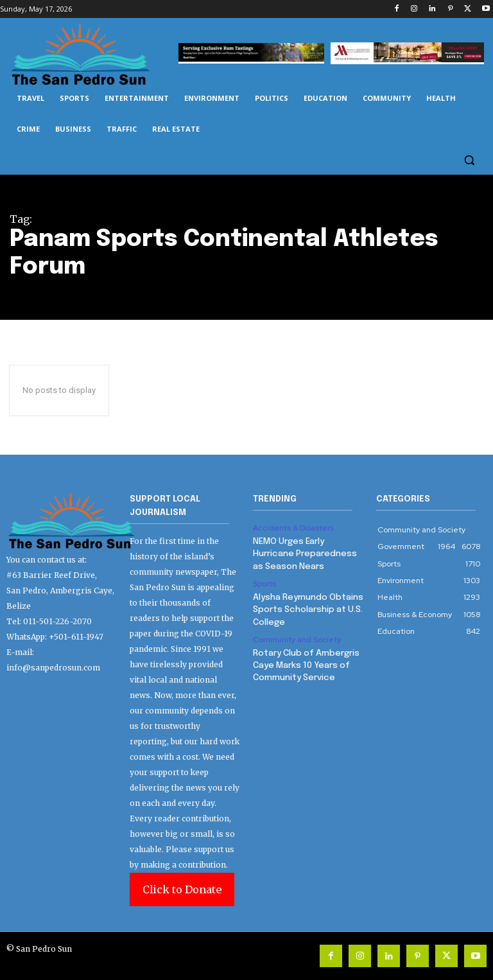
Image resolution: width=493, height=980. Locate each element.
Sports (264, 582)
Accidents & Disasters (293, 528)
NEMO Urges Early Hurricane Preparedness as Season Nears (303, 553)
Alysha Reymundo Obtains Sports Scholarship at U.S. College (307, 607)
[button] (469, 160)
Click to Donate (182, 889)
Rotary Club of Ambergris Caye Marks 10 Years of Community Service (305, 661)
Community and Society (297, 636)
